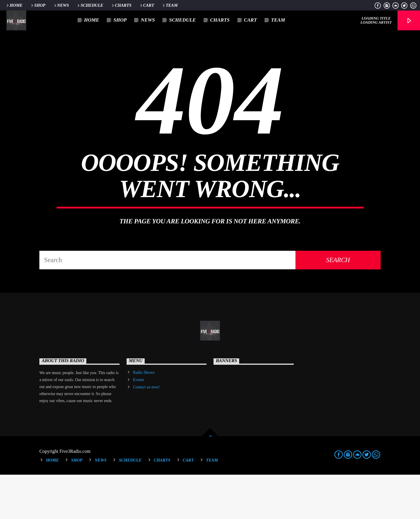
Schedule (90, 5)
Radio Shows (144, 417)
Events (139, 424)
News (61, 5)
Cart (147, 5)
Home (14, 5)
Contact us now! (146, 431)
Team (170, 5)
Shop (38, 5)
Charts (121, 5)
